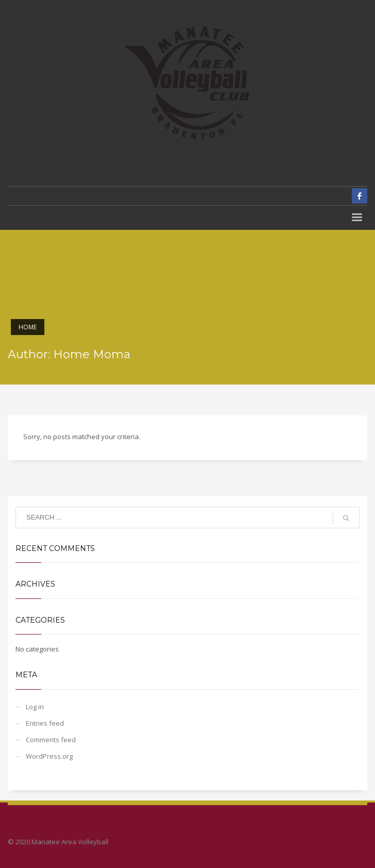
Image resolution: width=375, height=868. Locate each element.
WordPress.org (49, 756)
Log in (35, 707)
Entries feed (45, 723)
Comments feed (51, 740)
